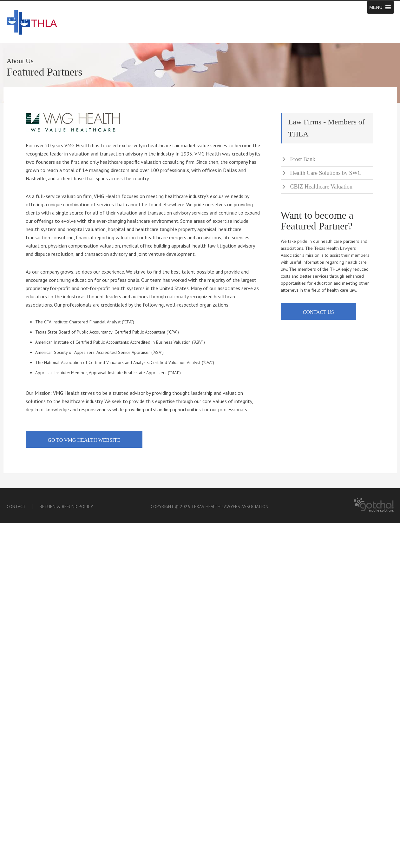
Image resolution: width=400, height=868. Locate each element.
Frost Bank (303, 159)
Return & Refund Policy (66, 507)
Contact (16, 507)
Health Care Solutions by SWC (326, 173)
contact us (318, 312)
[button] (376, 7)
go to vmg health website (84, 440)
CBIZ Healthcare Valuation (321, 187)
